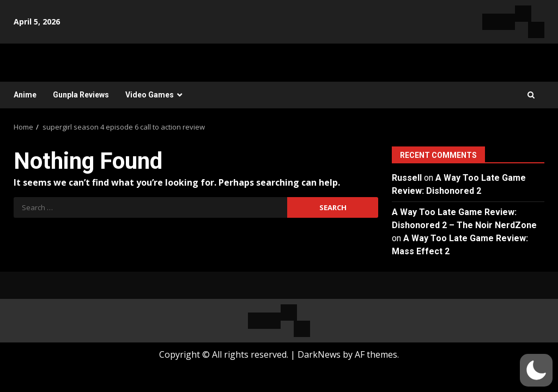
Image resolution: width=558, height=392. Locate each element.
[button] (536, 370)
